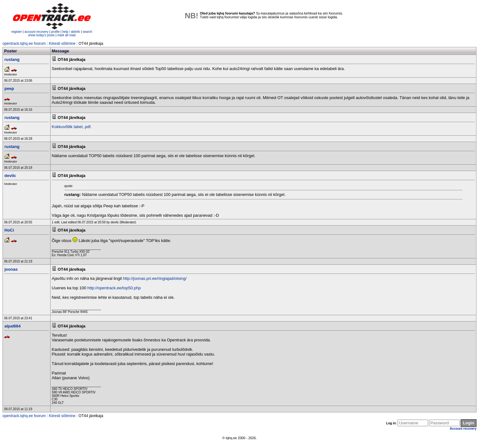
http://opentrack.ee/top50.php (114, 288)
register (17, 32)
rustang (12, 59)
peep (9, 88)
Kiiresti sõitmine (62, 44)
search (87, 32)
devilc (10, 176)
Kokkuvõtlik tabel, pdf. (72, 127)
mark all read (66, 35)
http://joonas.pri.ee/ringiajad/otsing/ (155, 278)
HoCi (9, 230)
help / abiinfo (71, 32)
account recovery (37, 32)
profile (55, 32)
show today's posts (41, 35)
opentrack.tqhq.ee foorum (24, 44)
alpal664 (12, 326)
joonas (11, 269)
